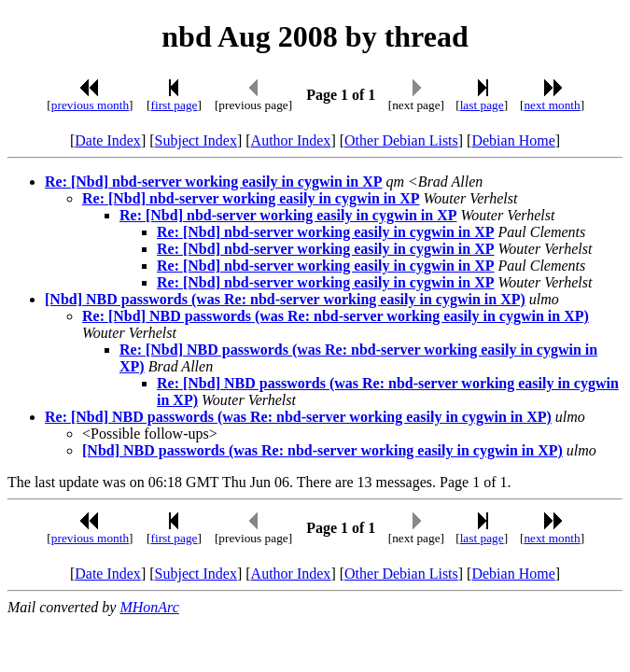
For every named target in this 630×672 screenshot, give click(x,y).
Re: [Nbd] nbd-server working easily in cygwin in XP (214, 182)
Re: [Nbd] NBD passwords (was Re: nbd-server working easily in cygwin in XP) (336, 316)
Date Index (108, 140)
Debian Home (513, 140)
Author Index (291, 140)
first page (175, 105)
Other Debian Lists (401, 140)
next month (552, 105)
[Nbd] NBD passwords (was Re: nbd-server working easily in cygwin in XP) (285, 299)
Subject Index (196, 140)
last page (482, 105)
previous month (90, 105)
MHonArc (149, 607)
